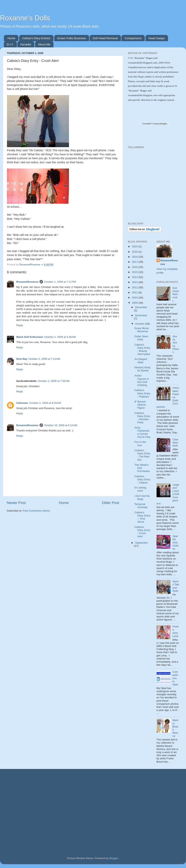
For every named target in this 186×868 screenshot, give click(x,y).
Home (11, 38)
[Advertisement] (145, 201)
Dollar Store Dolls (141, 338)
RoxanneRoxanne (27, 282)
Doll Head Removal (105, 38)
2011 (135, 292)
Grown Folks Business (72, 38)
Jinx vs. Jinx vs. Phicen (176, 344)
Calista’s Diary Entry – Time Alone (142, 517)
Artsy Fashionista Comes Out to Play (142, 432)
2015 (135, 272)
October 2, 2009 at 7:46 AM (54, 381)
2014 (135, 277)
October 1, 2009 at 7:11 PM (60, 282)
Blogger (114, 858)
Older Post (111, 503)
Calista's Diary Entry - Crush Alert (142, 532)
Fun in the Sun (140, 444)
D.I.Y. (10, 44)
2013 (135, 282)
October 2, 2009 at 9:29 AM (45, 403)
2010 (135, 298)
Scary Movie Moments (142, 330)
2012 (135, 287)
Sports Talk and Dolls (176, 586)
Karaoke (26, 44)
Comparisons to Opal (175, 678)
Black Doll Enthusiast (30, 337)
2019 (135, 252)
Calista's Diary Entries (36, 38)
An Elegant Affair (141, 361)
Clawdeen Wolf (175, 443)
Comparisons (133, 38)
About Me (44, 44)
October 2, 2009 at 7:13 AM (44, 359)
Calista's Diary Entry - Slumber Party (142, 418)
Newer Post (16, 503)
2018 (135, 257)
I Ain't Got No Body (142, 497)
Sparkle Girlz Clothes (176, 542)
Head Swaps (157, 38)
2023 (135, 246)
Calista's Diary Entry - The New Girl (142, 455)
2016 (135, 267)
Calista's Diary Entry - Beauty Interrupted (142, 349)
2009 (135, 303)
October (140, 324)
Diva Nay (22, 359)
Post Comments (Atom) (36, 511)
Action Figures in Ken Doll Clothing (142, 380)
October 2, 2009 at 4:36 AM (60, 337)
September (141, 543)
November (141, 315)
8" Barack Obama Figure (140, 405)
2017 (135, 262)
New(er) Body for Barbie (143, 369)
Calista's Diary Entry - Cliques (142, 479)
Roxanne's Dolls (25, 18)
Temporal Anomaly (141, 506)
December (141, 307)
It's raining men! (140, 489)
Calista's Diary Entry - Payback (142, 393)
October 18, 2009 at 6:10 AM (61, 425)
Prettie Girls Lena (176, 631)
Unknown (22, 403)
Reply (20, 325)
